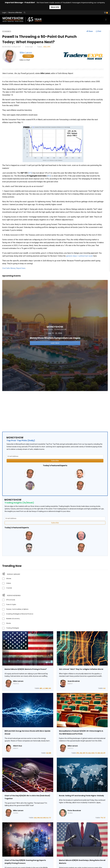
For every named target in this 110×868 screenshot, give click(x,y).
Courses (9, 588)
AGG (45, 47)
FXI (87, 753)
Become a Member (15, 13)
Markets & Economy (13, 619)
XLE (104, 688)
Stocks (9, 623)
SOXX (93, 753)
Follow (28, 56)
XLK (41, 818)
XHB (38, 818)
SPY (104, 753)
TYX (102, 818)
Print (98, 31)
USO (50, 688)
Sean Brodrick (74, 681)
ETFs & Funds (11, 600)
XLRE (44, 818)
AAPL (41, 688)
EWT (84, 753)
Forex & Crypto (11, 604)
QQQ (89, 753)
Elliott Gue (18, 746)
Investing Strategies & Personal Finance (20, 614)
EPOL (78, 753)
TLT (96, 753)
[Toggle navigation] (106, 20)
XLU (47, 818)
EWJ (81, 753)
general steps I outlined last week (79, 256)
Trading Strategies (13, 628)
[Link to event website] (55, 335)
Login (4, 13)
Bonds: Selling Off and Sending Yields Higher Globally (81, 796)
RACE (47, 688)
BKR (50, 753)
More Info (55, 7)
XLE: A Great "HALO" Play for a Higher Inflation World (81, 669)
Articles (9, 578)
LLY (44, 688)
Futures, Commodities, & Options (17, 609)
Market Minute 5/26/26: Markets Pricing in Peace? (26, 669)
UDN (99, 753)
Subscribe (55, 461)
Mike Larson (18, 681)
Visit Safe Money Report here (14, 268)
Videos (9, 583)
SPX (49, 47)
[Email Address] (55, 456)
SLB (47, 753)
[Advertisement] (55, 410)
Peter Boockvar (74, 810)
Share (90, 31)
